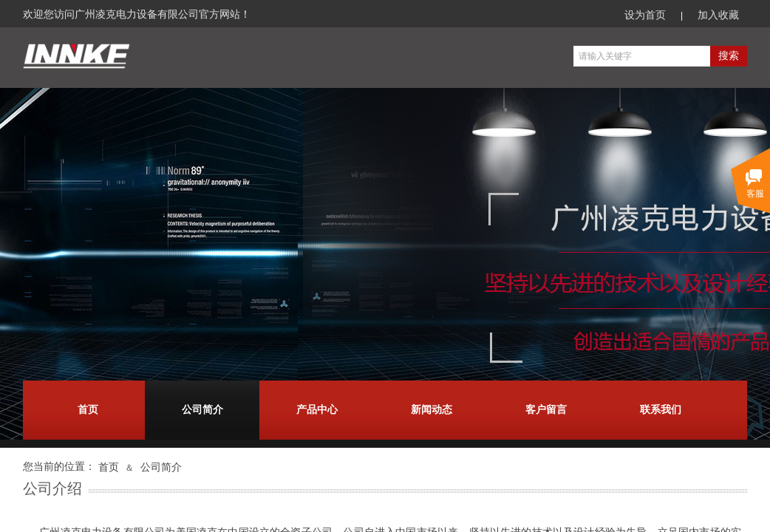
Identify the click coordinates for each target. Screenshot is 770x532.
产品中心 (317, 410)
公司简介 (202, 410)
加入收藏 (718, 15)
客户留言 (546, 410)
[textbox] (642, 56)
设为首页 (645, 15)
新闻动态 (432, 410)
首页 (88, 410)
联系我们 (661, 410)
